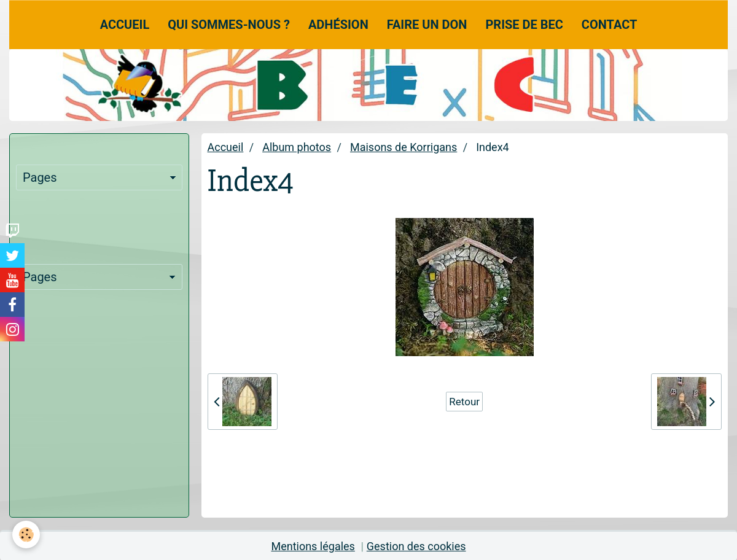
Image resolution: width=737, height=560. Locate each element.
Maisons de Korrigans (404, 147)
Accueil (125, 25)
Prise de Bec (524, 25)
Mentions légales (313, 546)
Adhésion (338, 25)
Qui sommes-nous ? (229, 25)
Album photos (297, 147)
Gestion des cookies (416, 546)
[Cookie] (26, 535)
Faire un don (427, 25)
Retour (464, 402)
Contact (610, 25)
